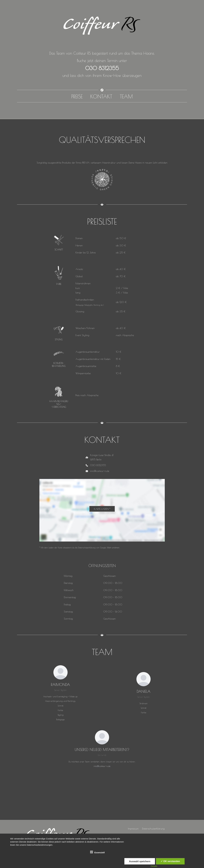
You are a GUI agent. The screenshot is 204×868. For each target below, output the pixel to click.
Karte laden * (102, 510)
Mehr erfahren (113, 549)
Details (154, 866)
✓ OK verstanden (170, 861)
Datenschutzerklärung (153, 829)
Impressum (134, 829)
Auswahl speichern (140, 861)
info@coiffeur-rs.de (102, 767)
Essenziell (97, 852)
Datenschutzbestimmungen (40, 845)
